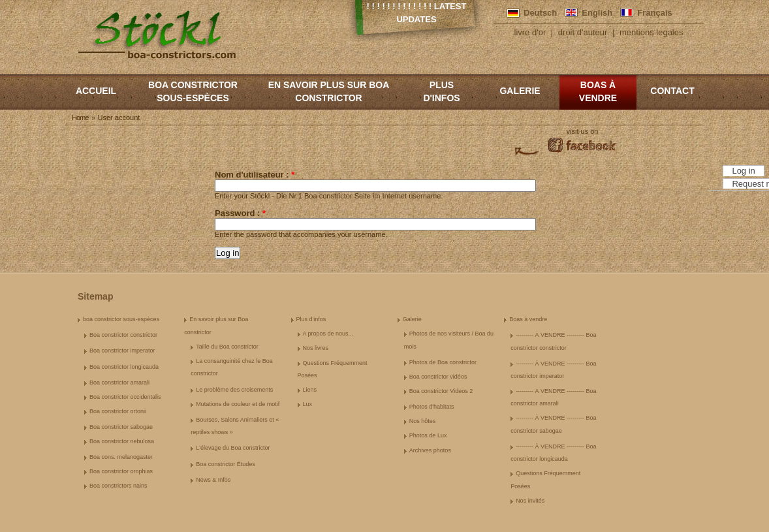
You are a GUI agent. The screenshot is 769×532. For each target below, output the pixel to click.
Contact (672, 91)
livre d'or (530, 32)
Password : (240, 213)
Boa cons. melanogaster (121, 457)
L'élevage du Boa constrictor (233, 448)
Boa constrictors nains (118, 486)
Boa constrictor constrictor (123, 335)
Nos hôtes (423, 421)
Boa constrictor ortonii (118, 411)
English (597, 13)
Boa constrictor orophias (121, 471)
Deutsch (540, 13)
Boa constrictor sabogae (121, 427)
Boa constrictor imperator (122, 351)
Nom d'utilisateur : (255, 175)
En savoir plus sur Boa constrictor (329, 91)
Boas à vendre (598, 91)
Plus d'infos (441, 91)
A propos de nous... (328, 334)
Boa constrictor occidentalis (125, 397)
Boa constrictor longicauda (124, 367)
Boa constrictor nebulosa (122, 441)
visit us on (583, 131)
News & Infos (213, 480)
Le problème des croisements (234, 390)
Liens (310, 390)
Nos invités (530, 501)
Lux (308, 404)
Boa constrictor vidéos (438, 377)
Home (80, 117)
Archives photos (430, 450)
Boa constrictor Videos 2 (441, 391)
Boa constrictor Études (226, 464)
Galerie (520, 91)
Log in (743, 171)
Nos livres (316, 348)
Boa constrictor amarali (119, 383)
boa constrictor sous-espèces (193, 91)
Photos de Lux (428, 435)
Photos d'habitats (432, 407)
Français (654, 13)
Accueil (96, 91)
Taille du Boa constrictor (227, 347)
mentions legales (651, 32)
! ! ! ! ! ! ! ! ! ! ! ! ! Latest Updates (417, 13)
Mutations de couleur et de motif (238, 404)
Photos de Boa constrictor (443, 362)
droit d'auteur (583, 32)
